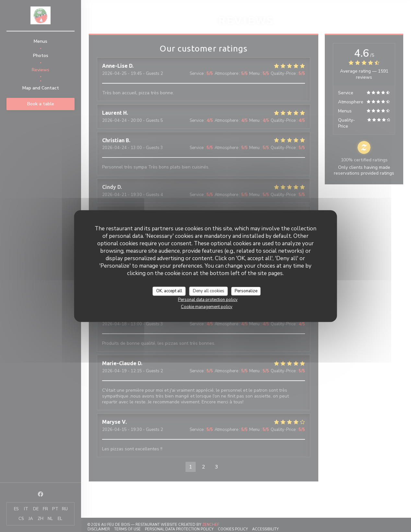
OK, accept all (169, 291)
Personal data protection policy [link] (208, 299)
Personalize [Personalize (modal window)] (246, 291)
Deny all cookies (209, 291)
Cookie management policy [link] (207, 306)
